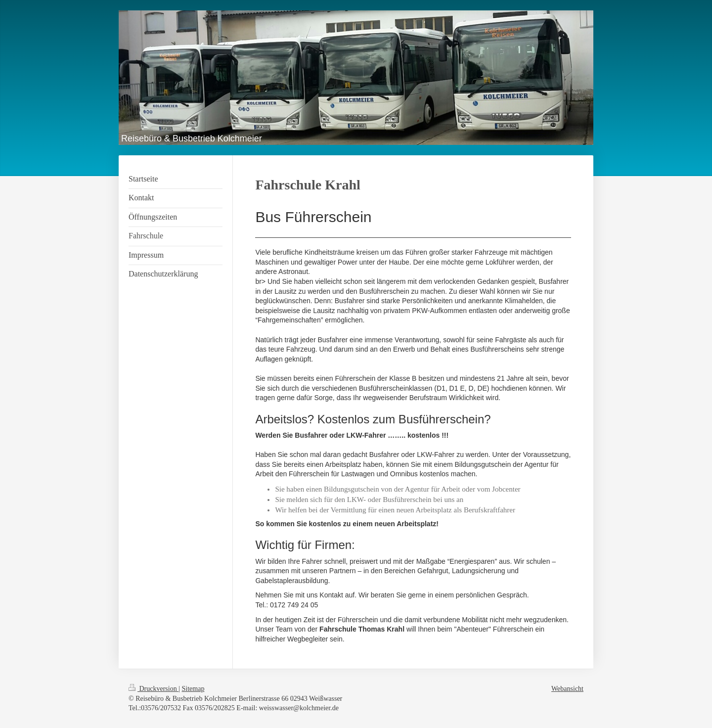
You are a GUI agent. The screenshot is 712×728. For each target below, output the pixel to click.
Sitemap (193, 689)
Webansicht (567, 689)
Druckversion (154, 689)
